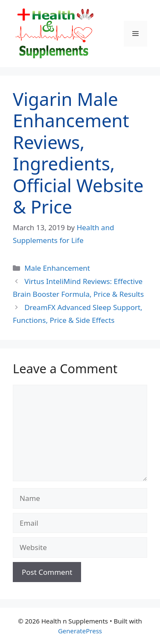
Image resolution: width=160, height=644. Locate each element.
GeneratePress (80, 631)
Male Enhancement (57, 268)
